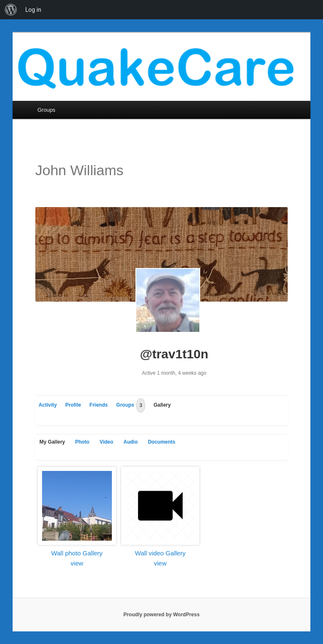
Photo (82, 442)
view (77, 563)
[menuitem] (11, 10)
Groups (46, 110)
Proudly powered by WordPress (161, 615)
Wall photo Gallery (77, 553)
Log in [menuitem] (33, 10)
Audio (130, 442)
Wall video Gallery (160, 553)
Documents (162, 442)
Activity (48, 405)
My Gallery (52, 442)
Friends (99, 405)
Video (106, 442)
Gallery (162, 405)
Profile (73, 405)
